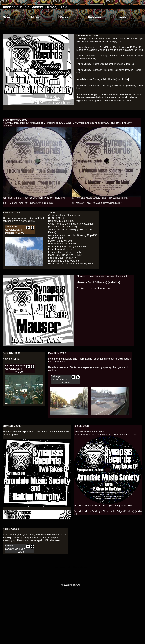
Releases (95, 17)
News (7, 17)
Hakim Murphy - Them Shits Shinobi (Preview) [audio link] (105, 64)
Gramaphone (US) (54, 123)
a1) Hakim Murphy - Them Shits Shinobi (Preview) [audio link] (34, 198)
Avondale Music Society (23, 7)
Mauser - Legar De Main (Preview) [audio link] (102, 276)
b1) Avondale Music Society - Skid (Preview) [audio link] (100, 198)
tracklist (9, 233)
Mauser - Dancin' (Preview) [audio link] (98, 282)
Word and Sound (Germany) (94, 123)
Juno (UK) (71, 123)
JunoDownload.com (120, 100)
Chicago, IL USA (56, 7)
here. (57, 540)
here (82, 434)
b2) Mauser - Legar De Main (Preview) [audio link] (97, 203)
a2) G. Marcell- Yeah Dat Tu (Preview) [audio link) (28, 203)
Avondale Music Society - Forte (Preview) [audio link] (103, 505)
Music (35, 17)
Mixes (64, 17)
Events (121, 17)
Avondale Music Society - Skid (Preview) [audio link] (103, 79)
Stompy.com (116, 41)
